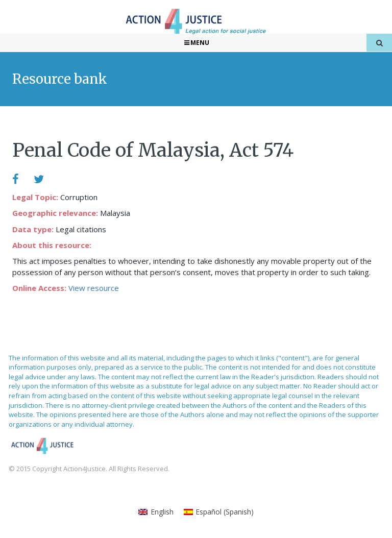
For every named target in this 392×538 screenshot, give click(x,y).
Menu (196, 43)
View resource (94, 288)
